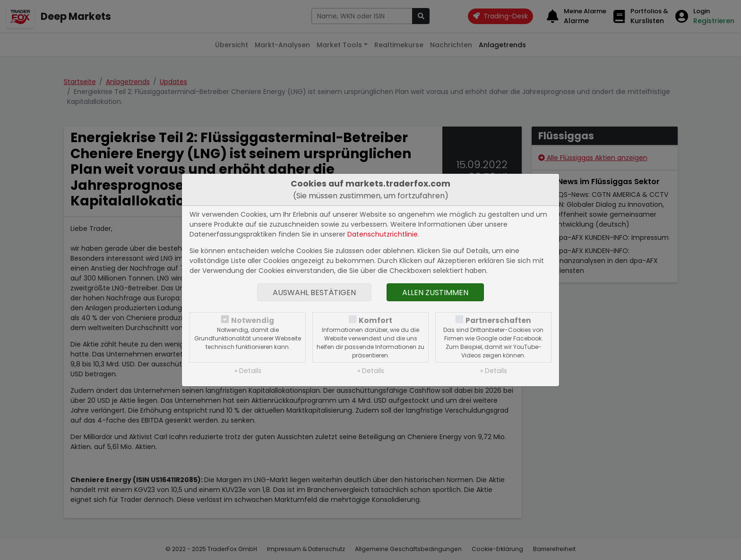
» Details (248, 371)
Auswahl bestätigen (314, 293)
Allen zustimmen (435, 293)
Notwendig (253, 320)
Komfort (375, 320)
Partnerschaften (498, 320)
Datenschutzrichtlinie (383, 234)
